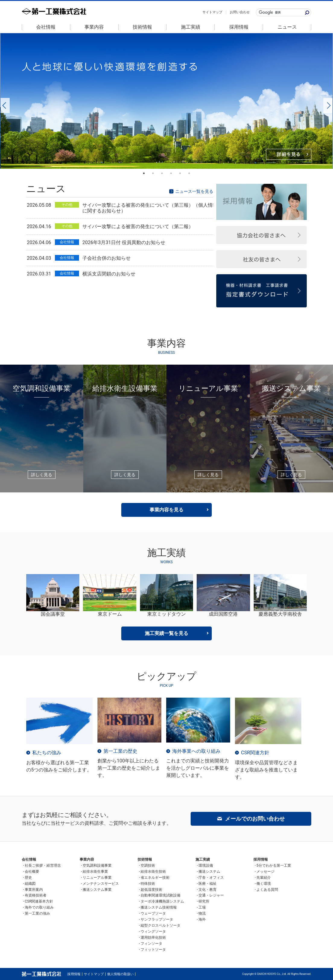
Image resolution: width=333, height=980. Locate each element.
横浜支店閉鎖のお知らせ (109, 274)
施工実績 (191, 27)
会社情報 (46, 27)
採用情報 (239, 27)
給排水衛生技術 (153, 872)
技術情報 (142, 27)
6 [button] (189, 173)
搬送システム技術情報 (159, 907)
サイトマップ (212, 12)
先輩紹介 (264, 878)
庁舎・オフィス (211, 878)
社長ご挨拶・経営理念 (43, 865)
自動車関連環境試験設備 (160, 895)
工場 (202, 907)
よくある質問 (267, 890)
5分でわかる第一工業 (274, 865)
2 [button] (153, 173)
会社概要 (32, 872)
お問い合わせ (240, 12)
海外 (202, 919)
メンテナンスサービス (101, 884)
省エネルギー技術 (155, 878)
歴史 (28, 878)
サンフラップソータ (157, 919)
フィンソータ (151, 944)
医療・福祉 (208, 884)
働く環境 (264, 884)
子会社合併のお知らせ (106, 258)
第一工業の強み (37, 913)
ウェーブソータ (153, 913)
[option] (166, 101)
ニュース (287, 27)
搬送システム (209, 872)
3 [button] (162, 173)
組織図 (30, 884)
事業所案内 (34, 890)
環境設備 (206, 865)
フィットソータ (153, 950)
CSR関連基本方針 (39, 901)
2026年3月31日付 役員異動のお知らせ (124, 242)
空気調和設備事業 (97, 865)
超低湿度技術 (151, 890)
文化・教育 (208, 890)
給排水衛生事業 (95, 872)
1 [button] (144, 173)
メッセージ (265, 872)
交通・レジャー (211, 895)
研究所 (204, 901)
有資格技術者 (36, 895)
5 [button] (180, 173)
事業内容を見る (166, 510)
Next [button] (326, 101)
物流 (202, 913)
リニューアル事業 (97, 878)
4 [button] (171, 173)
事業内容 (94, 27)
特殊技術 (148, 884)
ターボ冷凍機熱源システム (162, 901)
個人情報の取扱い (120, 974)
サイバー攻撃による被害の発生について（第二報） (138, 226)
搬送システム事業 (97, 890)
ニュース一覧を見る (194, 191)
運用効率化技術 (153, 938)
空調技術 (148, 865)
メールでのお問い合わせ (255, 819)
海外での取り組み (39, 907)
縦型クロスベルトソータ (160, 925)
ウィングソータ (153, 931)
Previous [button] (4, 101)
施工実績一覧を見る (166, 633)
